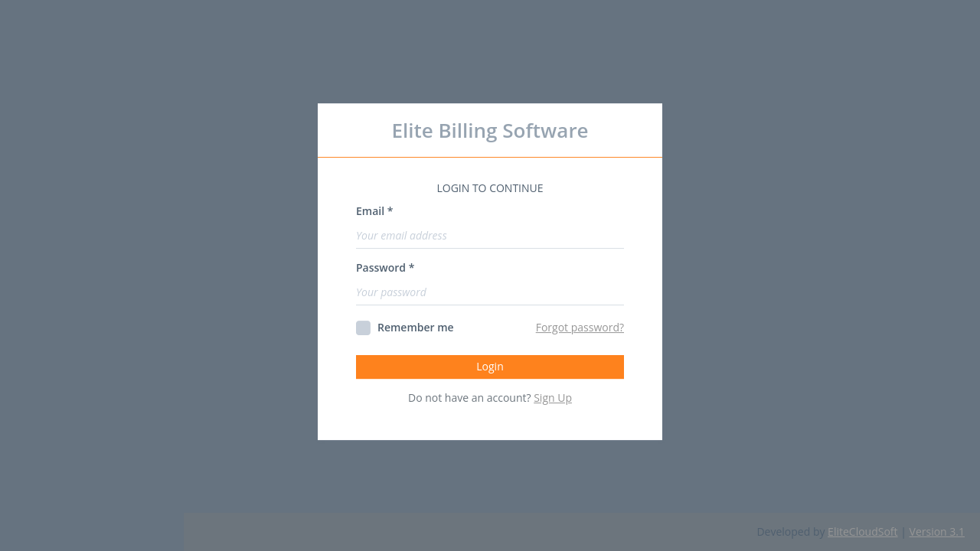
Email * (374, 211)
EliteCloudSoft (862, 531)
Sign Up (553, 398)
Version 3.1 (937, 531)
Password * (385, 267)
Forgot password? (580, 327)
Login (490, 366)
